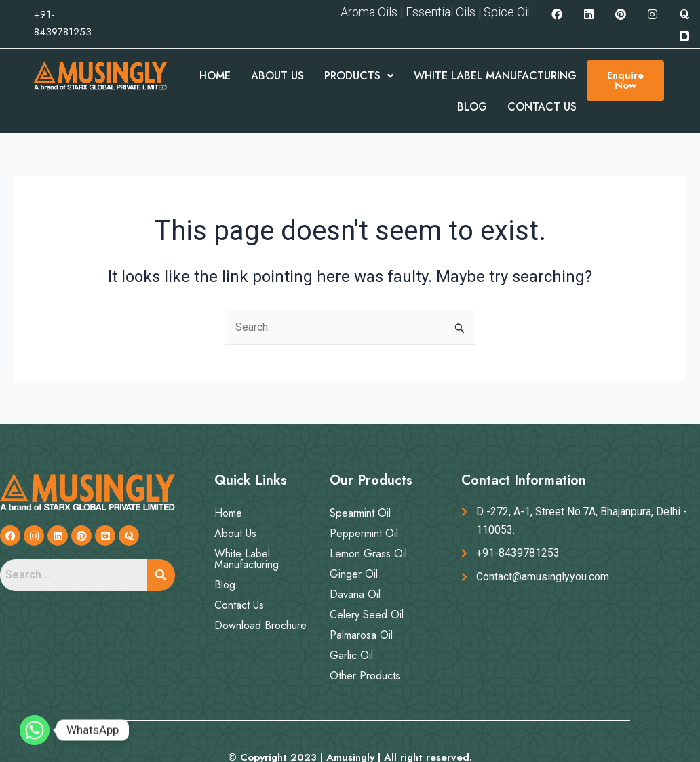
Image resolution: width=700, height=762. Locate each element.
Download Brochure (260, 625)
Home (215, 76)
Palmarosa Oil (361, 635)
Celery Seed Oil (367, 615)
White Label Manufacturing (495, 76)
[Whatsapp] (35, 730)
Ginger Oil (354, 574)
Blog (472, 107)
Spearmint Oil (360, 513)
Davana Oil (355, 594)
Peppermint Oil (364, 533)
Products (359, 76)
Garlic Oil (351, 655)
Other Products (365, 676)
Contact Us (542, 107)
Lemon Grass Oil (368, 554)
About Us (277, 76)
